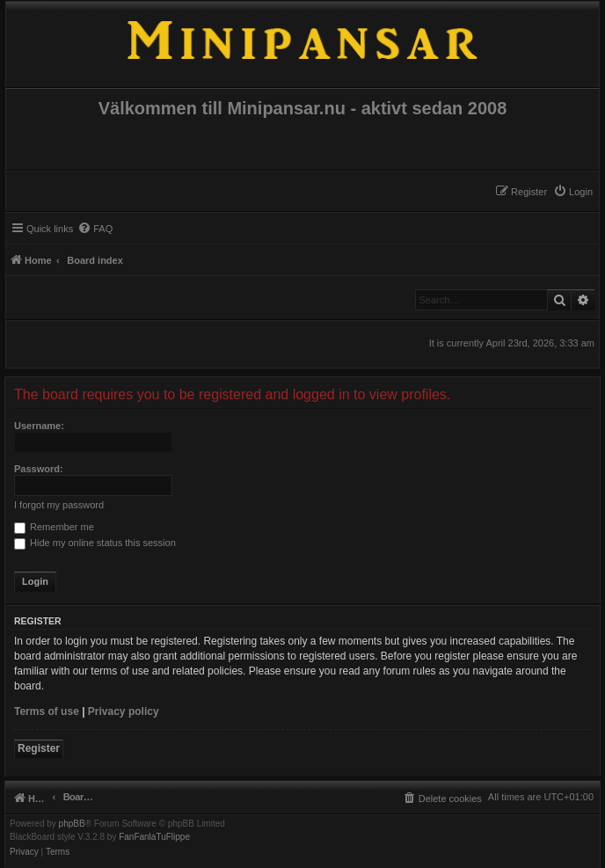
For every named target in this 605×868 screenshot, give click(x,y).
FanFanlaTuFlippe (154, 837)
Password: (39, 469)
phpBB (72, 824)
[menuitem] (573, 192)
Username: (39, 426)
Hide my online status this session (95, 543)
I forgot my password (59, 505)
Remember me (54, 527)
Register (39, 748)
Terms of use (47, 711)
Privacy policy (124, 711)
